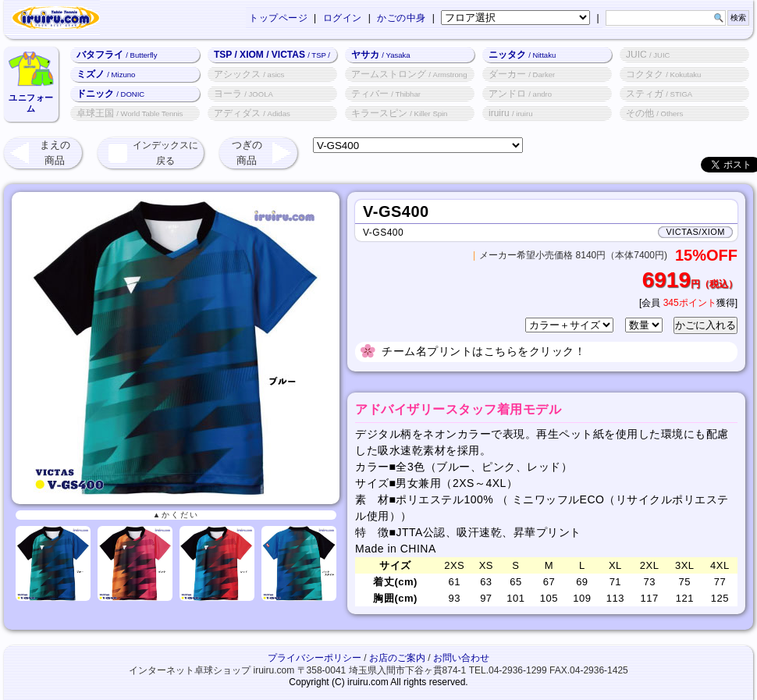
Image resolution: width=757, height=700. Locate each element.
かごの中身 (402, 18)
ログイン (343, 18)
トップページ (278, 18)
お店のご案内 (397, 658)
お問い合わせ (461, 658)
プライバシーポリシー (315, 658)
